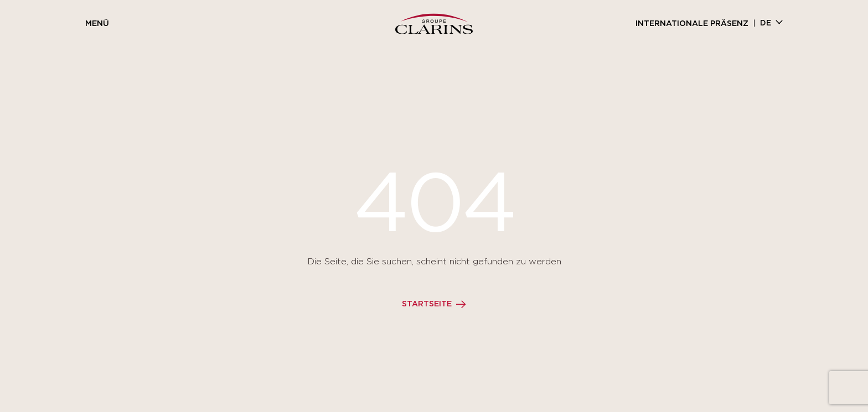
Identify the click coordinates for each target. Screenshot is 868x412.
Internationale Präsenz (692, 24)
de (766, 23)
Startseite (427, 304)
